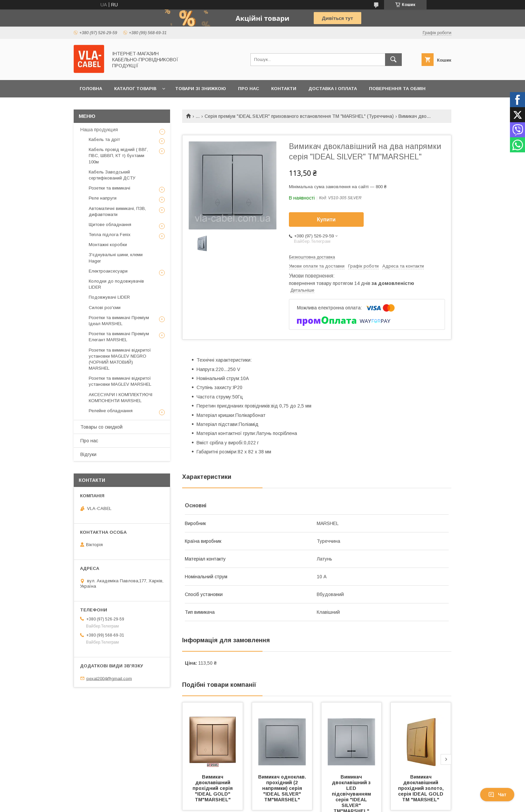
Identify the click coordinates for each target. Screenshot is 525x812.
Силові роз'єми (105, 308)
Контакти (284, 89)
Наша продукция (99, 130)
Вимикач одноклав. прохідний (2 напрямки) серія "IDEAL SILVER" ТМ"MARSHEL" (283, 788)
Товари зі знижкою (201, 89)
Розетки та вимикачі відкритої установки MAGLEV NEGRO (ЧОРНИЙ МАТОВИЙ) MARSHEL (120, 359)
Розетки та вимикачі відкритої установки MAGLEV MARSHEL (120, 381)
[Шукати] (393, 60)
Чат (497, 795)
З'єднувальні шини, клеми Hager (116, 258)
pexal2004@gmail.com (109, 678)
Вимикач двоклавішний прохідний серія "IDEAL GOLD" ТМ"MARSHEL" (213, 788)
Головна (91, 89)
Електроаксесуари (108, 271)
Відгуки (88, 454)
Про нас (249, 89)
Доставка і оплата (333, 89)
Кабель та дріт (104, 139)
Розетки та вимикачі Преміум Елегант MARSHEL (119, 337)
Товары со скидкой (101, 427)
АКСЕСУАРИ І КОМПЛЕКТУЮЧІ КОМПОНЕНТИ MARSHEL (121, 398)
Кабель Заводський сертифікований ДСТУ (112, 175)
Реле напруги (103, 198)
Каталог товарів (135, 89)
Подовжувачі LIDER (109, 297)
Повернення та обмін (397, 89)
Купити (326, 219)
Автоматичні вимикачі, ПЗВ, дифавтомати (117, 211)
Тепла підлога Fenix (110, 235)
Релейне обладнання (111, 411)
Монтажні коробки (108, 245)
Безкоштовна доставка (312, 257)
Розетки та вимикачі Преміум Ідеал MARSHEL (119, 321)
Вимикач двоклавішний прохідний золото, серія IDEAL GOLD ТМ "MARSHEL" (422, 788)
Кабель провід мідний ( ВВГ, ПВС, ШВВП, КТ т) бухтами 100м (118, 156)
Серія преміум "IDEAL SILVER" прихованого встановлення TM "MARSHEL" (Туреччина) (299, 116)
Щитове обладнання (110, 225)
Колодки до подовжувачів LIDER (116, 284)
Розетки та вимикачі (109, 188)
